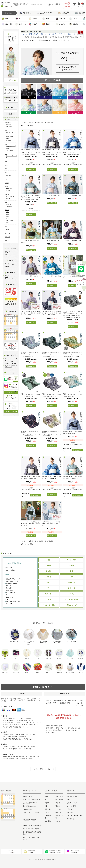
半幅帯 (7, 187)
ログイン (54, 34)
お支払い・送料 (72, 803)
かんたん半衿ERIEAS (64, 13)
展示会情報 (70, 819)
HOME (23, 40)
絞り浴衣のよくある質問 (31, 829)
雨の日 (7, 253)
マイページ (47, 34)
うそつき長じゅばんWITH (44, 13)
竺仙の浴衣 (9, 140)
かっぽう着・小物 (49, 605)
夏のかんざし (9, 597)
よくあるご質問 (9, 362)
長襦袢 (33, 19)
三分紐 (7, 218)
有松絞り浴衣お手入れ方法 (32, 826)
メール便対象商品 (9, 265)
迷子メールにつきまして (11, 365)
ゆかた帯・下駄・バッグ (12, 579)
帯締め (46, 24)
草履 (6, 169)
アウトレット (8, 263)
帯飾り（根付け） (10, 220)
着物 (5, 19)
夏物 (6, 131)
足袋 (6, 226)
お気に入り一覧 (38, 34)
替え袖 (7, 148)
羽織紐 (7, 222)
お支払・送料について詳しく (43, 769)
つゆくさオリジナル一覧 (31, 812)
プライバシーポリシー (74, 816)
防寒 (6, 255)
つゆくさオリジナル (10, 279)
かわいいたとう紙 (10, 196)
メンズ (58, 821)
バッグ (73, 19)
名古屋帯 (7, 183)
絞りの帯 (8, 191)
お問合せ (70, 809)
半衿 (45, 19)
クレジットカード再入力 (11, 364)
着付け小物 (21, 24)
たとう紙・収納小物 (71, 599)
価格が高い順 (49, 123)
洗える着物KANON (80, 13)
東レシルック (8, 275)
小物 (6, 202)
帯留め (7, 216)
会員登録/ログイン (73, 796)
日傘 (7, 599)
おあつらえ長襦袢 (10, 150)
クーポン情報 (27, 34)
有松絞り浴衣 (25, 13)
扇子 (7, 595)
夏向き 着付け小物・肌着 (13, 602)
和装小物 (7, 210)
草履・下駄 (71, 582)
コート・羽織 (71, 560)
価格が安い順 (39, 123)
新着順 (31, 123)
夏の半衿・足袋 (10, 593)
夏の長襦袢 (9, 588)
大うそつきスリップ (11, 146)
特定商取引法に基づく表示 (74, 37)
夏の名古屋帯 (9, 590)
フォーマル (8, 251)
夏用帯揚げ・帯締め (11, 584)
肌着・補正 (7, 24)
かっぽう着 (9, 204)
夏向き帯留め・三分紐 (12, 581)
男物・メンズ (8, 241)
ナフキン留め (9, 206)
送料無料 (7, 267)
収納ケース (9, 199)
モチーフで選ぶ (10, 127)
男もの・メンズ (71, 605)
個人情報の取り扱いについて (55, 37)
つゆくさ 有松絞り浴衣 (13, 563)
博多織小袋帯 (9, 189)
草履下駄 (60, 19)
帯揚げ (33, 24)
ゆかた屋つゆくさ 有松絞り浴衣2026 (37, 40)
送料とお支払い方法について (35, 37)
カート (69, 800)
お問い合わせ (58, 5)
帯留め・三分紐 (10, 136)
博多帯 (7, 277)
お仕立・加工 (8, 367)
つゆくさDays (27, 809)
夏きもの (8, 586)
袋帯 (71, 571)
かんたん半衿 (8, 176)
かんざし (60, 24)
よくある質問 (50, 5)
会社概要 (70, 812)
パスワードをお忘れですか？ (67, 34)
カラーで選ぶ (9, 125)
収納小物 (74, 24)
